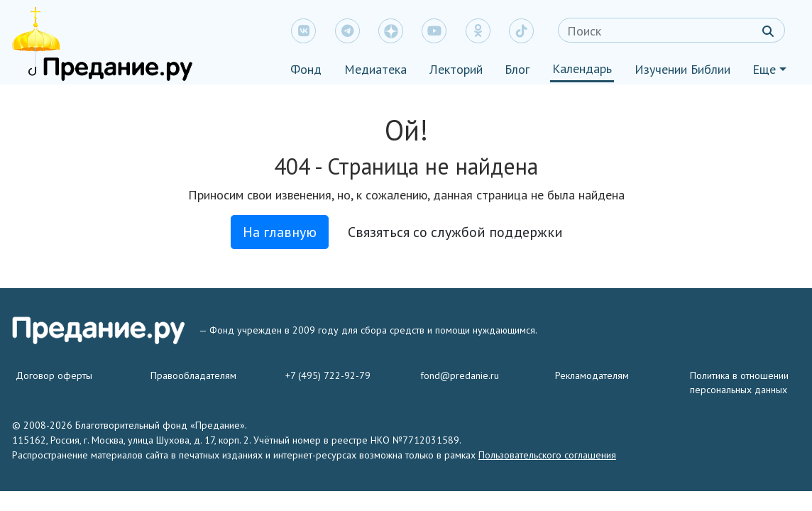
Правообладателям (193, 375)
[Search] (671, 30)
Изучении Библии (682, 69)
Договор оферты (54, 375)
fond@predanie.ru (460, 375)
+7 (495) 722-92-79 (328, 375)
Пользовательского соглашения (547, 455)
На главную (280, 232)
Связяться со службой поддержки (455, 232)
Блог (517, 69)
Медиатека (375, 69)
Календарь (582, 68)
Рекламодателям (592, 375)
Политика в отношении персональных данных (739, 382)
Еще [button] (764, 69)
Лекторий (456, 69)
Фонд (306, 69)
